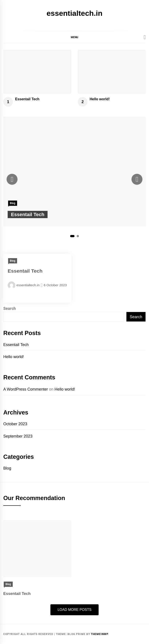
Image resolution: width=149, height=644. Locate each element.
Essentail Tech (27, 99)
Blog (13, 203)
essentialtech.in (74, 13)
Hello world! (100, 99)
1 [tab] (72, 236)
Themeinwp (99, 634)
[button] (74, 37)
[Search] (145, 37)
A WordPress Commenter (26, 389)
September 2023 (18, 436)
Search (10, 308)
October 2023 (15, 424)
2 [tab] (78, 236)
